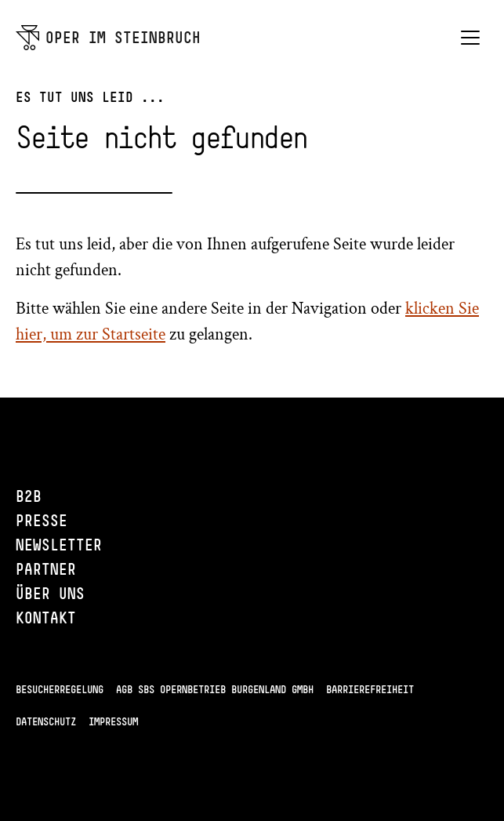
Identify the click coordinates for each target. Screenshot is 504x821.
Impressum (113, 721)
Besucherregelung (60, 689)
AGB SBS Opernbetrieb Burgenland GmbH (215, 689)
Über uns (50, 593)
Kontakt (46, 618)
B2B (29, 496)
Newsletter (59, 545)
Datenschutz (46, 721)
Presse (42, 520)
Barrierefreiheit (370, 689)
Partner (46, 569)
